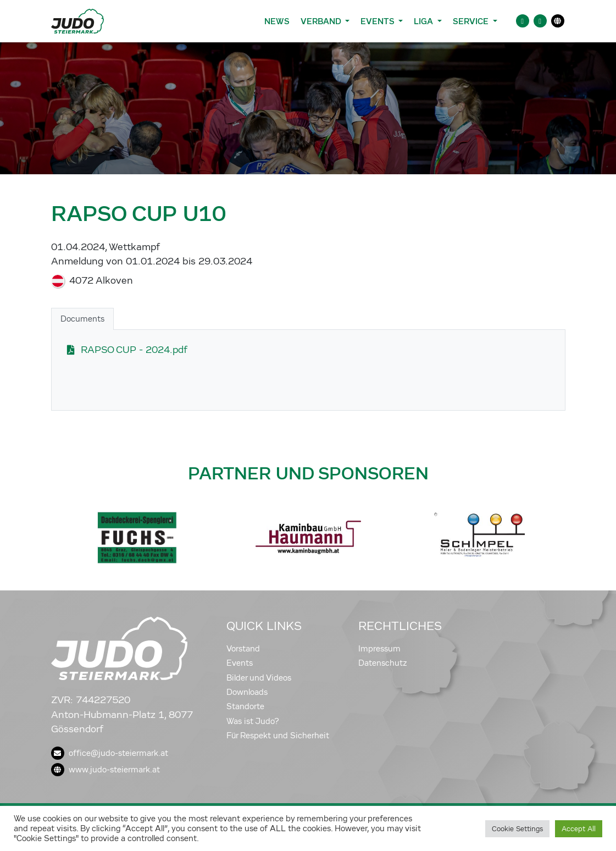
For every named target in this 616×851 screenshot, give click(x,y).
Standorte (245, 706)
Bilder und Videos (259, 678)
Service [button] (472, 21)
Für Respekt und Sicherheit (278, 736)
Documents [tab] (82, 319)
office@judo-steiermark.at (110, 753)
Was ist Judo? (253, 721)
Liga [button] (424, 21)
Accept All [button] (579, 829)
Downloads (247, 692)
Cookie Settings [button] (517, 829)
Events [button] (378, 21)
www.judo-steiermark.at (106, 770)
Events (240, 663)
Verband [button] (322, 21)
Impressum (379, 649)
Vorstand (243, 649)
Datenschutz (383, 663)
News (277, 21)
